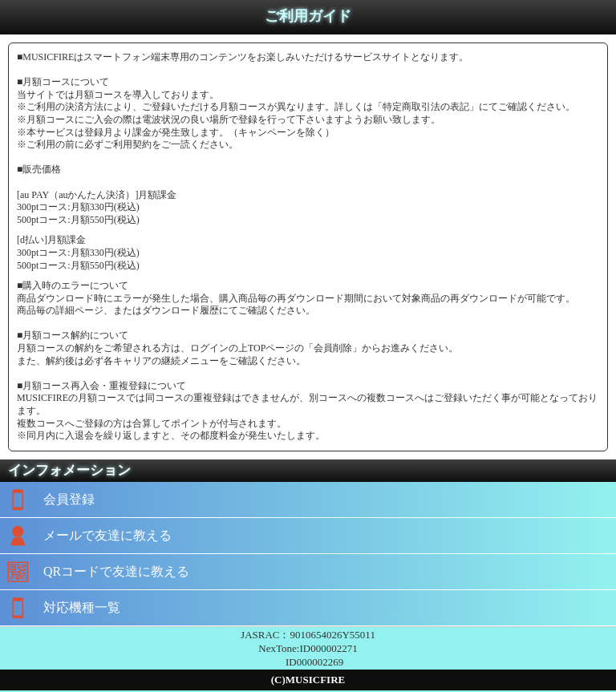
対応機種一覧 (60, 608)
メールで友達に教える (86, 536)
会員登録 (47, 500)
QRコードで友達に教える (95, 572)
